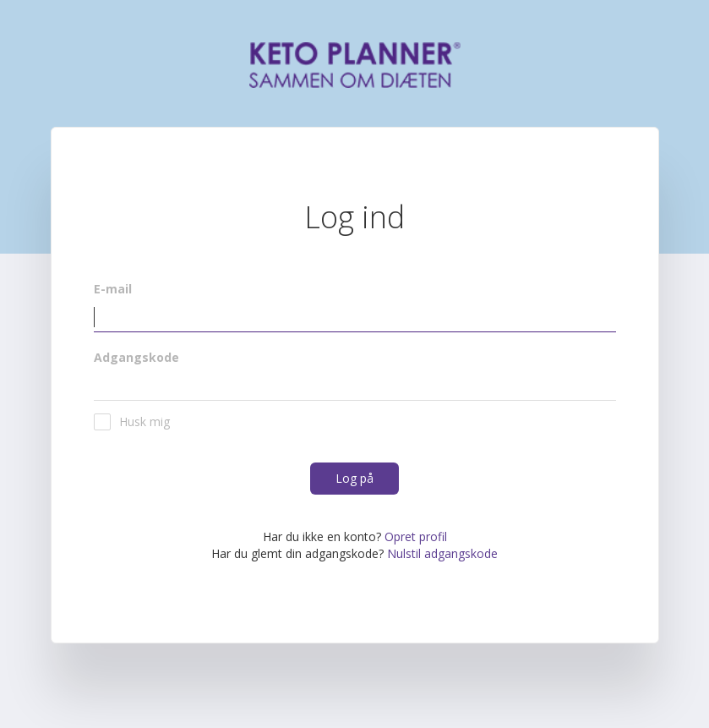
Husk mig (132, 422)
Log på (354, 478)
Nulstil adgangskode (442, 553)
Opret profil (416, 536)
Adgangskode (136, 357)
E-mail (113, 289)
